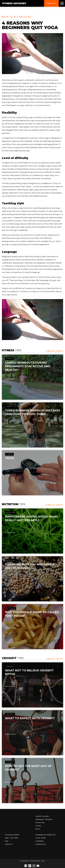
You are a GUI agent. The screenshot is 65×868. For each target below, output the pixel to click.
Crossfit (10, 666)
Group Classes (42, 816)
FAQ (7, 841)
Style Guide (41, 838)
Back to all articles (16, 17)
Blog (38, 829)
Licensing (40, 841)
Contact (9, 844)
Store (38, 826)
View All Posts (55, 351)
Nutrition (11, 512)
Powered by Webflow (45, 835)
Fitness (9, 359)
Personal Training (44, 819)
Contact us (51, 3)
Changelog (41, 844)
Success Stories (12, 835)
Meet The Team (12, 838)
